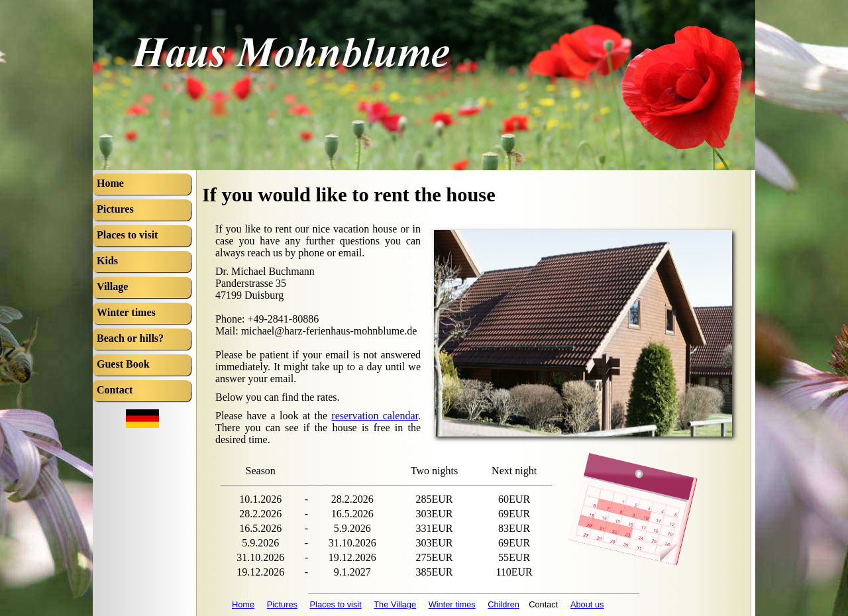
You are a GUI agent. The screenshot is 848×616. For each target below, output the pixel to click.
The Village (395, 604)
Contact (115, 390)
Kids (107, 261)
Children (503, 604)
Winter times (452, 604)
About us (587, 604)
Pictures (282, 604)
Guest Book (123, 364)
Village (112, 286)
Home (243, 604)
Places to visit (336, 604)
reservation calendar (375, 416)
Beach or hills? (130, 338)
